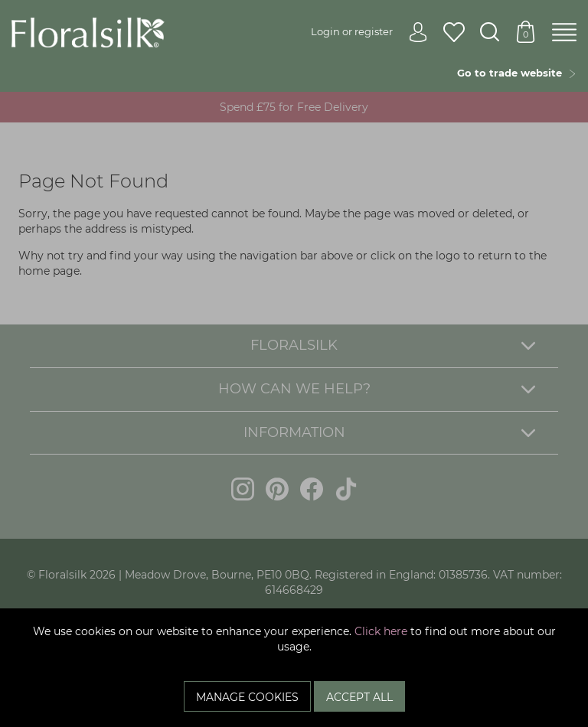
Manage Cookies (247, 697)
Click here (381, 631)
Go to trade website (517, 73)
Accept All (359, 697)
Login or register (369, 31)
